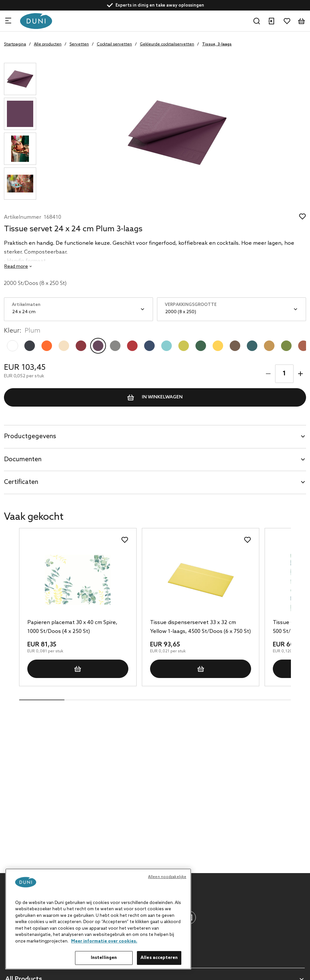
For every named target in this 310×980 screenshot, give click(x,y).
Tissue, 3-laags (217, 44)
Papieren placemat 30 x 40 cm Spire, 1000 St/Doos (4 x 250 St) (72, 627)
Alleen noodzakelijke (167, 877)
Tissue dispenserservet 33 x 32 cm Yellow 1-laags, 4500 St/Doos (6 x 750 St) (200, 627)
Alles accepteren (159, 958)
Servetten (79, 44)
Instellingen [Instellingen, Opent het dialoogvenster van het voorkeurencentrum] (104, 958)
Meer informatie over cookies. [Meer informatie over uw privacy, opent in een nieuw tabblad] (104, 941)
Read (16, 267)
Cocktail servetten (114, 44)
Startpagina (15, 44)
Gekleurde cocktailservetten (167, 44)
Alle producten (48, 44)
